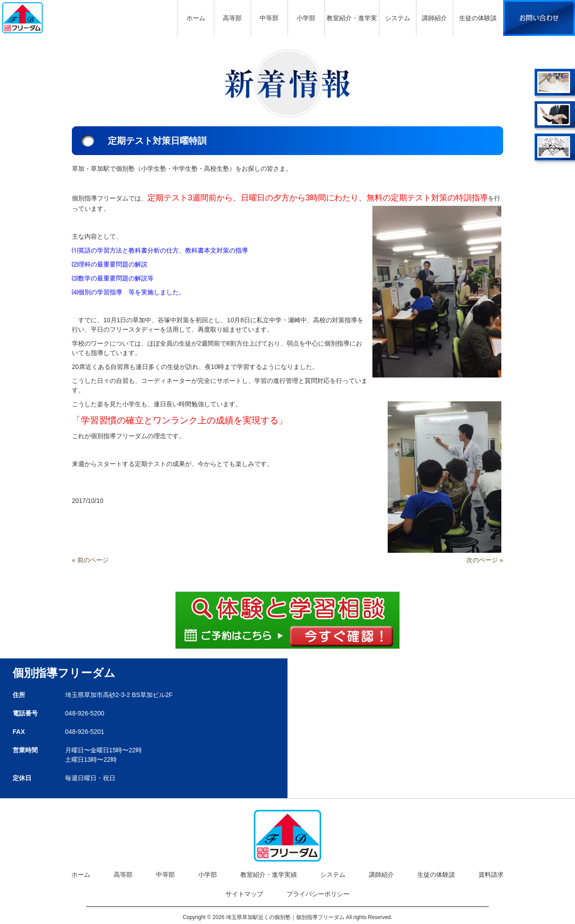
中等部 (165, 875)
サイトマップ (244, 894)
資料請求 (491, 875)
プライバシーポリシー (318, 894)
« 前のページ (90, 560)
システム (333, 875)
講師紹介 (381, 875)
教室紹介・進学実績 (269, 875)
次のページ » (485, 560)
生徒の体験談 (436, 875)
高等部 (123, 875)
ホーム (81, 875)
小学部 (208, 875)
